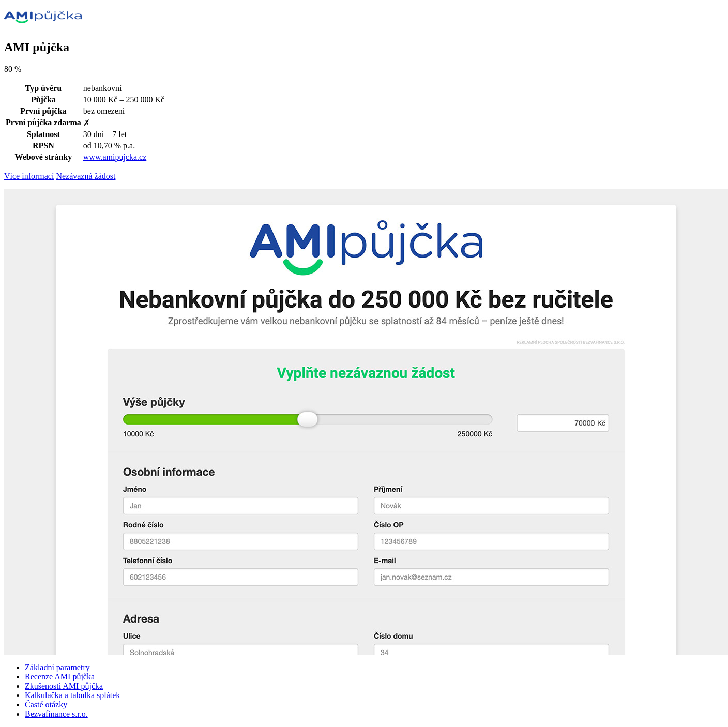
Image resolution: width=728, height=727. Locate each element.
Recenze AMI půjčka (60, 677)
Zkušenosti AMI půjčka (64, 686)
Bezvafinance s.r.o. (56, 714)
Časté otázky (46, 705)
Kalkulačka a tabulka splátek (72, 695)
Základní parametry (57, 667)
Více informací (29, 176)
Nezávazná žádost (86, 176)
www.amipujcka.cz (115, 157)
